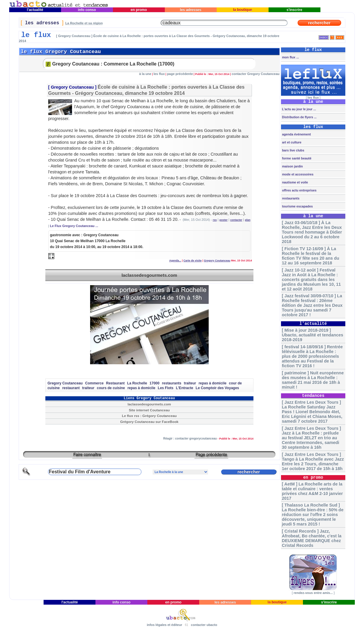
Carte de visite (193, 261)
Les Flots (166, 388)
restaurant (71, 388)
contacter (236, 220)
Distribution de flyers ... (299, 117)
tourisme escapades (297, 206)
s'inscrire (294, 10)
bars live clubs (293, 150)
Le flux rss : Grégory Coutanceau (149, 416)
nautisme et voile (294, 182)
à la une (145, 74)
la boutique (243, 10)
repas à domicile (213, 383)
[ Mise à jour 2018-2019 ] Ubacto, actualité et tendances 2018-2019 (313, 335)
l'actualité (35, 10)
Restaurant (115, 383)
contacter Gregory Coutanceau (255, 74)
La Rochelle (137, 383)
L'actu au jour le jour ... (298, 109)
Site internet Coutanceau (149, 410)
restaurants (171, 383)
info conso (87, 10)
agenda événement (296, 134)
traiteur (190, 383)
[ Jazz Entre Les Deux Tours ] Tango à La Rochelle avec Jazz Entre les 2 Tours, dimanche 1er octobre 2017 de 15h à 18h (313, 461)
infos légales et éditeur (164, 625)
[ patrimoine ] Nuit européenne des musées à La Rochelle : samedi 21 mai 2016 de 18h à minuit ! (313, 380)
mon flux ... (290, 57)
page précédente (180, 74)
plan (248, 220)
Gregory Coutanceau (72, 87)
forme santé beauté (296, 158)
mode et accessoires (297, 174)
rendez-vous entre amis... (313, 593)
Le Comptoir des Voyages (217, 388)
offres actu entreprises (299, 190)
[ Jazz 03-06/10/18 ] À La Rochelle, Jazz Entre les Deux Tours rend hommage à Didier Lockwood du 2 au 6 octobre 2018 (312, 232)
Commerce (94, 383)
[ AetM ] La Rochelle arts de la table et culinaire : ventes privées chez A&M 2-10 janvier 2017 (312, 491)
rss (215, 220)
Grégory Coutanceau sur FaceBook (149, 422)
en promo (139, 10)
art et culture (291, 142)
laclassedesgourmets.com (149, 275)
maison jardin (292, 166)
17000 (155, 383)
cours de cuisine (111, 388)
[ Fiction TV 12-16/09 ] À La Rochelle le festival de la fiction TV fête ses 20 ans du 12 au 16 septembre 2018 (311, 256)
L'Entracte (184, 388)
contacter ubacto (204, 625)
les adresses (191, 10)
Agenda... (175, 261)
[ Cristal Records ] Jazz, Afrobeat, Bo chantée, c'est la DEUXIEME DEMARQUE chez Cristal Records (312, 538)
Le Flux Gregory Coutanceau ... (74, 226)
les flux (159, 74)
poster (223, 220)
